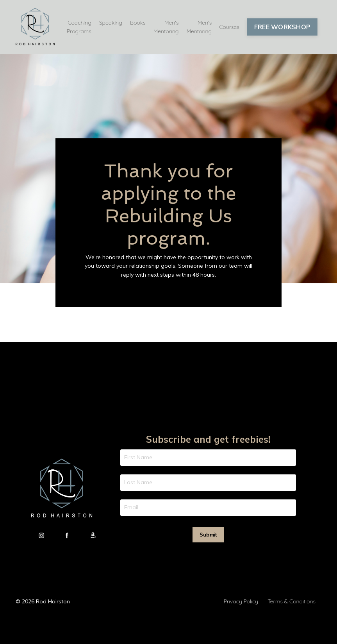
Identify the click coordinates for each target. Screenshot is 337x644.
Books (138, 23)
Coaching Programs (79, 27)
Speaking (111, 23)
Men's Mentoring (166, 27)
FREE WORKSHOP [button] (282, 27)
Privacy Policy (241, 601)
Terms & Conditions (292, 601)
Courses (229, 27)
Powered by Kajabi (297, 624)
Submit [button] (208, 535)
